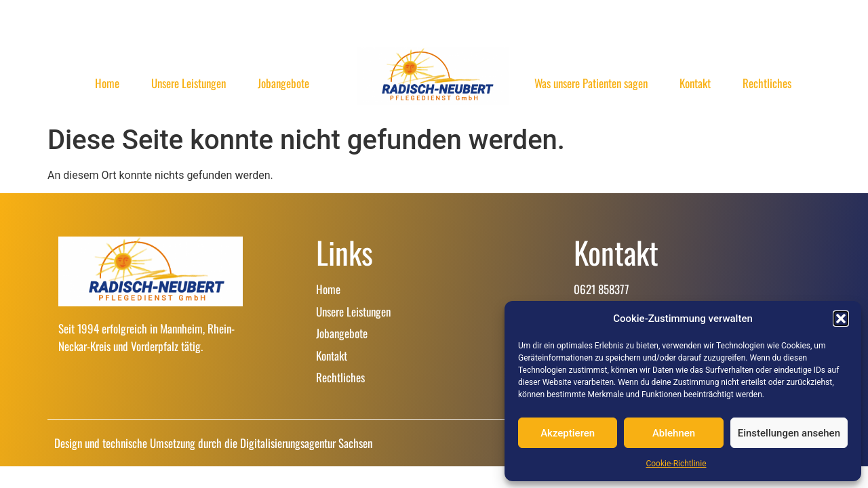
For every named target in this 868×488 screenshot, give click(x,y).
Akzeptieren (568, 433)
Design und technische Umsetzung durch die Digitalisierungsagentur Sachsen (213, 443)
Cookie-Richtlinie (676, 464)
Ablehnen (674, 433)
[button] (841, 319)
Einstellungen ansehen (789, 433)
